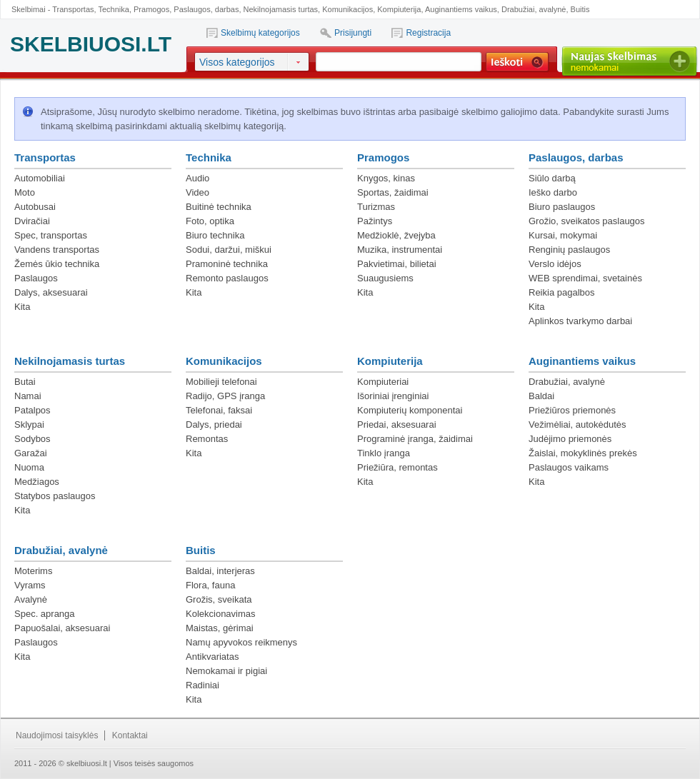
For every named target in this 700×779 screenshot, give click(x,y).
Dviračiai (32, 221)
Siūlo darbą (552, 178)
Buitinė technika (219, 207)
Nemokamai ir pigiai (226, 671)
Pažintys (375, 221)
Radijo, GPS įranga (225, 396)
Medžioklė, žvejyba (396, 235)
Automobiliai (40, 178)
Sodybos (32, 439)
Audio (197, 178)
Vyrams (30, 585)
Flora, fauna (210, 585)
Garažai (31, 453)
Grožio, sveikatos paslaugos (587, 221)
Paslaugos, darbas (206, 9)
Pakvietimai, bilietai (397, 264)
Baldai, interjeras (220, 571)
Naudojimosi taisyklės (57, 735)
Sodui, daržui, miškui (229, 250)
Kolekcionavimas (221, 614)
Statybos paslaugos (55, 496)
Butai (25, 382)
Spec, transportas (51, 235)
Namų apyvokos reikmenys (241, 642)
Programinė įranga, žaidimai (415, 439)
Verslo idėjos (555, 264)
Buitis (580, 9)
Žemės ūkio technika (57, 264)
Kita (22, 307)
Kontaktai (130, 735)
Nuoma (29, 467)
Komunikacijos (347, 9)
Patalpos (32, 410)
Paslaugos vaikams (569, 467)
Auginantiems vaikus (461, 9)
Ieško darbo (553, 192)
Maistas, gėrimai (220, 628)
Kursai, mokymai (563, 235)
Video (197, 192)
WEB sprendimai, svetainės (585, 278)
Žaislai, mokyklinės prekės (583, 453)
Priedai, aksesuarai (397, 424)
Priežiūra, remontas (397, 467)
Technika (113, 9)
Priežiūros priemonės (572, 410)
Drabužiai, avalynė (534, 9)
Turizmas (376, 207)
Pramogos (151, 9)
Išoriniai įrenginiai (393, 396)
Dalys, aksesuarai (51, 292)
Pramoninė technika (227, 264)
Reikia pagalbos (562, 292)
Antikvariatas (212, 657)
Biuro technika (215, 235)
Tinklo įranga (384, 453)
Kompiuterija (399, 9)
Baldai (541, 396)
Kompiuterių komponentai (410, 410)
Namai (28, 396)
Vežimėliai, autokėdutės (577, 424)
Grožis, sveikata (219, 599)
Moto (25, 192)
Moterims (33, 571)
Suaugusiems (385, 278)
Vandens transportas (57, 250)
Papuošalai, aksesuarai (62, 628)
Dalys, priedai (214, 424)
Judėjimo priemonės (570, 439)
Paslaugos (36, 278)
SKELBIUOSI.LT (91, 44)
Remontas (207, 439)
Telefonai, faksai (219, 410)
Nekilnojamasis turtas (281, 9)
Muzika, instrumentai (400, 250)
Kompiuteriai (383, 382)
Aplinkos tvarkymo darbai (580, 321)
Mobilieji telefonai (221, 382)
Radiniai (202, 685)
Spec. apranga (45, 614)
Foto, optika (210, 221)
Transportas (73, 9)
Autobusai (35, 207)
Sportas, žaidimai (393, 192)
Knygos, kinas (386, 178)
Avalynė (31, 599)
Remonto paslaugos (227, 278)
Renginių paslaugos (569, 250)
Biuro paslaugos (562, 207)
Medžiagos (37, 482)
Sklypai (29, 424)
